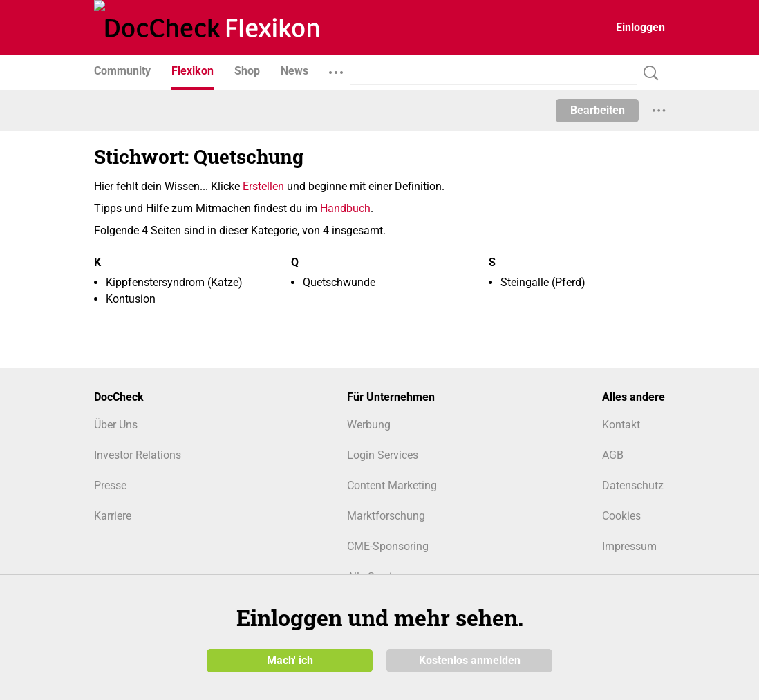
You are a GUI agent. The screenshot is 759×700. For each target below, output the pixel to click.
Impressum (629, 546)
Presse (110, 485)
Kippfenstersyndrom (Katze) (174, 282)
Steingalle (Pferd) (543, 282)
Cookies (621, 516)
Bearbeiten (598, 110)
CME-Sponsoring (388, 546)
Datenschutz (633, 485)
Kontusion (131, 299)
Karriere (113, 516)
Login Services (383, 455)
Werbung (369, 425)
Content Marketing (392, 485)
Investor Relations (138, 455)
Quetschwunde (339, 282)
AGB (613, 455)
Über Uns (116, 425)
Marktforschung (386, 516)
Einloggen (640, 27)
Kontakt (621, 425)
